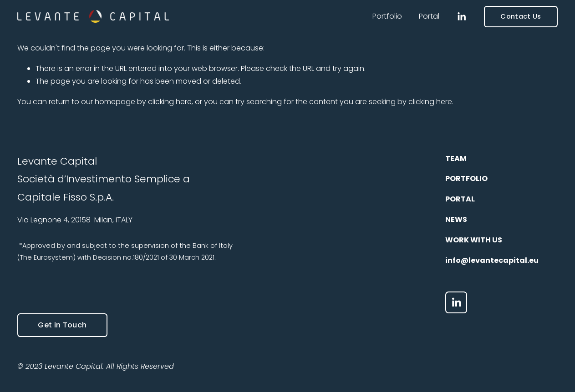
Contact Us (521, 16)
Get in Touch (62, 325)
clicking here (170, 102)
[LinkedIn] (461, 17)
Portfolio (387, 16)
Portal (429, 16)
